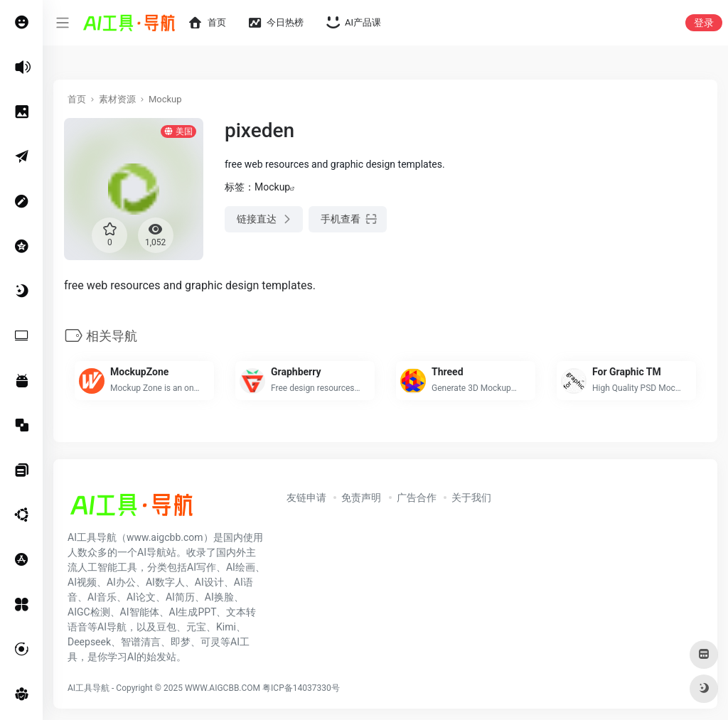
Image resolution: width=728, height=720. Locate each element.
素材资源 (117, 99)
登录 (704, 23)
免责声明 (361, 498)
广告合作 (417, 498)
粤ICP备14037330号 (301, 688)
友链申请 (306, 498)
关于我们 (471, 498)
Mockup (165, 99)
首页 (77, 99)
